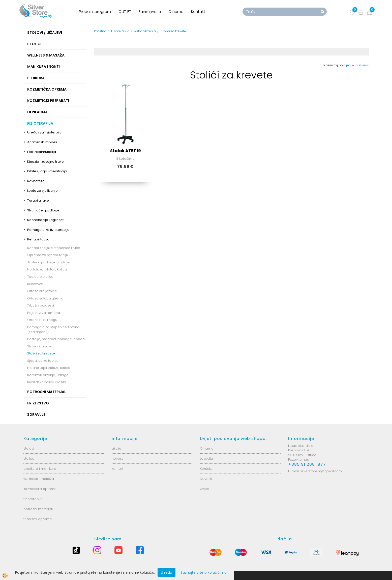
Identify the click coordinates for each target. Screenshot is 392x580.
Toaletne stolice (40, 277)
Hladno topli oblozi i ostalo (49, 368)
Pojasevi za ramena (44, 313)
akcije (116, 448)
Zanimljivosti (150, 11)
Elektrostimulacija (42, 152)
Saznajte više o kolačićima (204, 572)
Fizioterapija (120, 31)
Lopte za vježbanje (42, 191)
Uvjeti (204, 489)
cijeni (349, 65)
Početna (100, 31)
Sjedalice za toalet (42, 361)
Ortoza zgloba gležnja (45, 298)
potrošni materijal (38, 509)
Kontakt (198, 11)
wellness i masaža (39, 479)
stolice (29, 459)
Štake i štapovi (39, 346)
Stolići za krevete (41, 353)
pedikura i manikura (40, 469)
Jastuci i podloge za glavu (49, 262)
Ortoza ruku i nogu (42, 320)
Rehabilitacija (38, 239)
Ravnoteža (36, 181)
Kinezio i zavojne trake (46, 162)
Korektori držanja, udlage (48, 375)
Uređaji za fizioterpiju (44, 132)
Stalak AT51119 (126, 151)
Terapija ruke (38, 200)
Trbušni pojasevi (41, 305)
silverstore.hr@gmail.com (321, 471)
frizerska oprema (38, 519)
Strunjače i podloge (43, 210)
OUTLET (125, 11)
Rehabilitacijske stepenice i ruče (54, 248)
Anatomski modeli (42, 142)
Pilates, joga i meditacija (47, 171)
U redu (167, 572)
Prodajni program (95, 11)
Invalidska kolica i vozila (47, 382)
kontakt (117, 469)
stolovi (29, 448)
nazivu (362, 65)
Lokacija (206, 459)
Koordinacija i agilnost (45, 220)
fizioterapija (33, 499)
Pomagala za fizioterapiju (48, 230)
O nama (176, 11)
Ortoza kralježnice (42, 291)
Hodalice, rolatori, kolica (47, 269)
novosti (118, 459)
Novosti (206, 479)
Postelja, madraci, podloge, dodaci (56, 339)
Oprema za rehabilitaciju (48, 255)
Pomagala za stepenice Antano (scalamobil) (53, 329)
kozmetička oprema (40, 489)
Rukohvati (35, 284)
